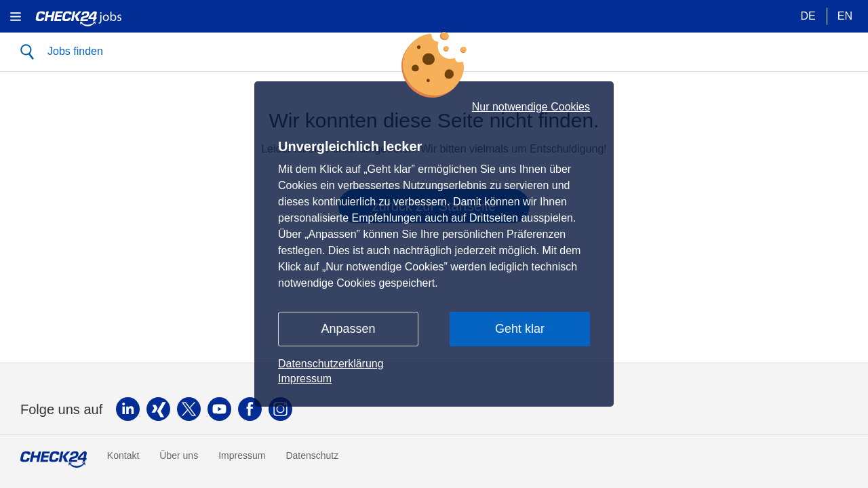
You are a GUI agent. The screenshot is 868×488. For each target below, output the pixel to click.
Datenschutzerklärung (331, 364)
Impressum (305, 379)
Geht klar (520, 329)
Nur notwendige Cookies (531, 107)
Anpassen (348, 329)
